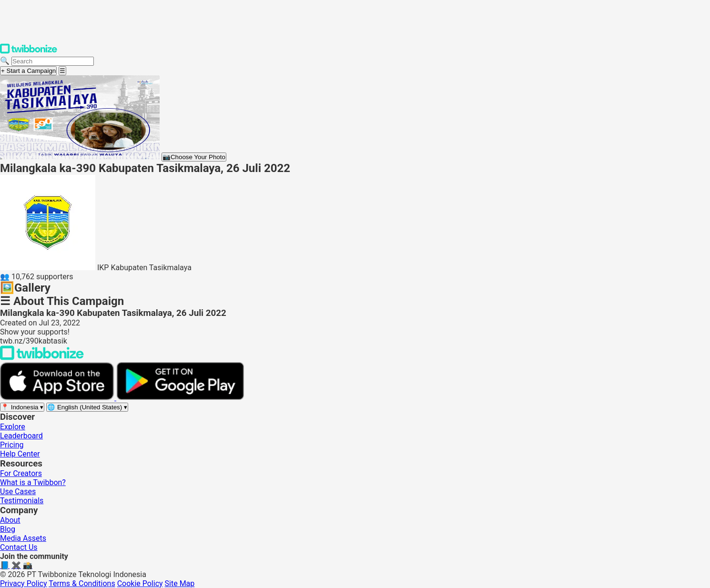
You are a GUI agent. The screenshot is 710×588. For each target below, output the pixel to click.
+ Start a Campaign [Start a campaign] (28, 71)
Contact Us (19, 547)
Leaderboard (21, 436)
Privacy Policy (24, 583)
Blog (8, 529)
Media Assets (23, 538)
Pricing (12, 445)
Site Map (180, 583)
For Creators (21, 473)
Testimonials (22, 501)
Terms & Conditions (82, 583)
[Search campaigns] (53, 61)
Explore (13, 427)
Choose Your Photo (194, 157)
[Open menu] (62, 71)
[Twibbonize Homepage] (29, 52)
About (10, 520)
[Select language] (87, 407)
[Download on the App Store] (58, 398)
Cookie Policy (140, 583)
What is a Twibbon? (33, 482)
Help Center (20, 454)
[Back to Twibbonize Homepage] (42, 358)
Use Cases (18, 492)
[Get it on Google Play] (180, 398)
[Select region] (22, 407)
